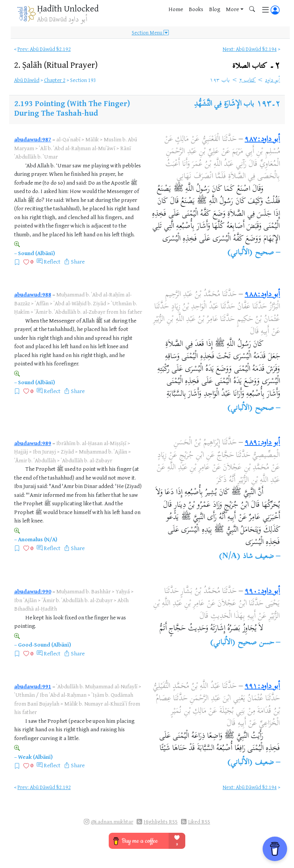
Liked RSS (199, 821)
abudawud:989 (33, 443)
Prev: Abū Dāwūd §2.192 (44, 49)
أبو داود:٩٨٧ (262, 140)
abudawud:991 (33, 686)
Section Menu (150, 32)
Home (176, 9)
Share (78, 261)
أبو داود (272, 80)
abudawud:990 (33, 591)
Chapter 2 (55, 80)
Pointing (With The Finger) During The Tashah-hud (72, 108)
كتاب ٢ (247, 80)
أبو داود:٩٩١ (262, 687)
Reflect (52, 261)
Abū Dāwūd (27, 80)
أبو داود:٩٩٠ (262, 592)
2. (56, 65)
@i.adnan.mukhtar (112, 821)
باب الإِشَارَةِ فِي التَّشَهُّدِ (224, 104)
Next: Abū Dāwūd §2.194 (250, 49)
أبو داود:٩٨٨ (262, 295)
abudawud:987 (33, 139)
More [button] (232, 9)
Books (196, 9)
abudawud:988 (33, 294)
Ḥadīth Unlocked (68, 8)
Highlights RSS (161, 821)
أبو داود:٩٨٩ (262, 443)
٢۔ (256, 66)
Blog (215, 9)
